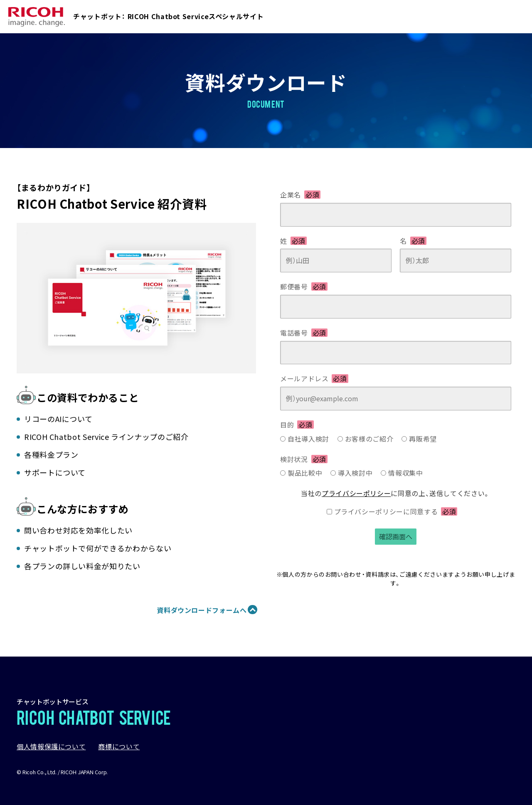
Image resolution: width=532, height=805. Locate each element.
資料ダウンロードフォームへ (202, 610)
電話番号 (304, 333)
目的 (297, 425)
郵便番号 (304, 286)
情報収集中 (405, 473)
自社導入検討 (308, 439)
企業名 (300, 195)
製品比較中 (305, 473)
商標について (119, 746)
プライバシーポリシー (356, 493)
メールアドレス (314, 378)
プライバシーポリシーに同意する (396, 511)
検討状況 (304, 459)
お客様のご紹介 (369, 439)
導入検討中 (355, 473)
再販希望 (423, 439)
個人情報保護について (51, 746)
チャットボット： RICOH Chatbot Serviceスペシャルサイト (168, 16)
